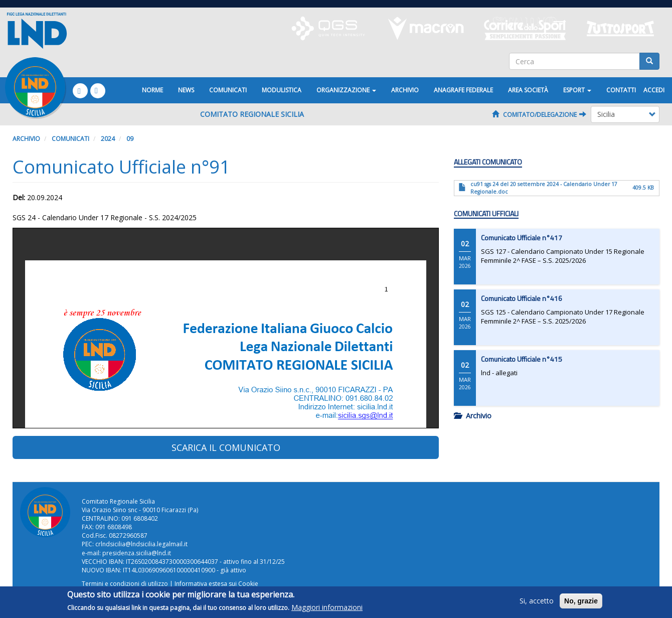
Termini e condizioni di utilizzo (125, 584)
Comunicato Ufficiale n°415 (522, 359)
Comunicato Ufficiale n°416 (522, 298)
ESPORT (577, 90)
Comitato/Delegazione (539, 115)
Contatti (621, 90)
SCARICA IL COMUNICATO (226, 447)
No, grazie (581, 601)
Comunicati (228, 90)
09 (130, 139)
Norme (152, 90)
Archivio (405, 90)
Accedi (654, 90)
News (186, 90)
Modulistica (282, 90)
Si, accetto (537, 601)
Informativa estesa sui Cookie (216, 584)
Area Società (528, 90)
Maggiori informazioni (327, 607)
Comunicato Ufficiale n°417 (522, 238)
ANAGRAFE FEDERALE (463, 90)
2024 (108, 139)
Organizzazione (346, 90)
